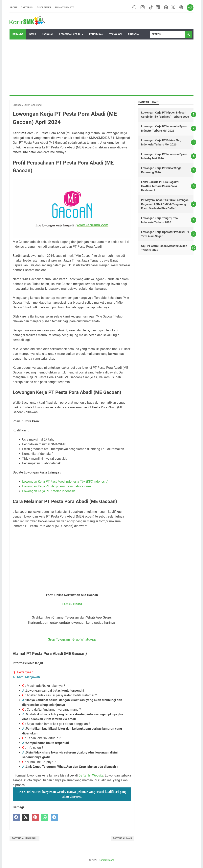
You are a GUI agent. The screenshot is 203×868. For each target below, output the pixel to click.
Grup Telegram (59, 639)
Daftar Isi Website (91, 775)
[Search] (167, 35)
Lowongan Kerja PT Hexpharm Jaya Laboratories (57, 486)
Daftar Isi (27, 8)
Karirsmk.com (106, 860)
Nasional (48, 35)
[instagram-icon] (141, 8)
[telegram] (54, 817)
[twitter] (26, 817)
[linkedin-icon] (157, 8)
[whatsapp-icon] (133, 8)
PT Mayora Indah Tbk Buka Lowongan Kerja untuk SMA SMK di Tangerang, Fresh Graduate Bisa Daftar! (165, 204)
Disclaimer (44, 8)
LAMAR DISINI (72, 604)
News (33, 35)
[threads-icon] (181, 8)
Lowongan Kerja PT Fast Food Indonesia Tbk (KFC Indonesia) (65, 482)
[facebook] (16, 817)
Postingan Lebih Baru (24, 838)
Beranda (18, 35)
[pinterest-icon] (165, 8)
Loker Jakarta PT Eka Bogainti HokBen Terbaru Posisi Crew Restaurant (160, 186)
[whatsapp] (45, 817)
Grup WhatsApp (84, 639)
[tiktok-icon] (149, 8)
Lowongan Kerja (70, 35)
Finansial (134, 35)
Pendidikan (96, 35)
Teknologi (116, 35)
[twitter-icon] (172, 8)
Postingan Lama (123, 838)
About (13, 8)
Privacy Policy (64, 8)
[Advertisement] (101, 67)
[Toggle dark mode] (190, 8)
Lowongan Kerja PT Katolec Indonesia (49, 491)
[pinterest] (35, 817)
